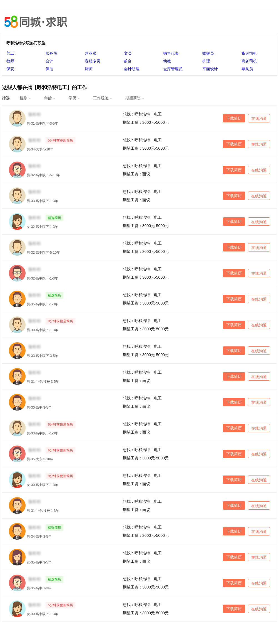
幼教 (167, 61)
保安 (10, 69)
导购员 (247, 69)
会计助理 (132, 69)
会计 (49, 61)
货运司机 (249, 53)
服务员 (51, 53)
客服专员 (93, 61)
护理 (206, 61)
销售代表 (171, 53)
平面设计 (210, 69)
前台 (128, 61)
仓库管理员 (173, 69)
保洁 (49, 69)
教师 (10, 61)
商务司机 (249, 61)
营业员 (91, 53)
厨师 (89, 69)
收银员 (208, 53)
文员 (128, 53)
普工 (10, 53)
